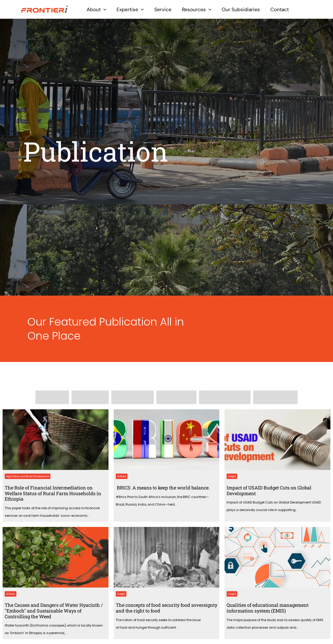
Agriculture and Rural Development (28, 476)
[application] (103, 9)
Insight (232, 476)
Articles (122, 476)
